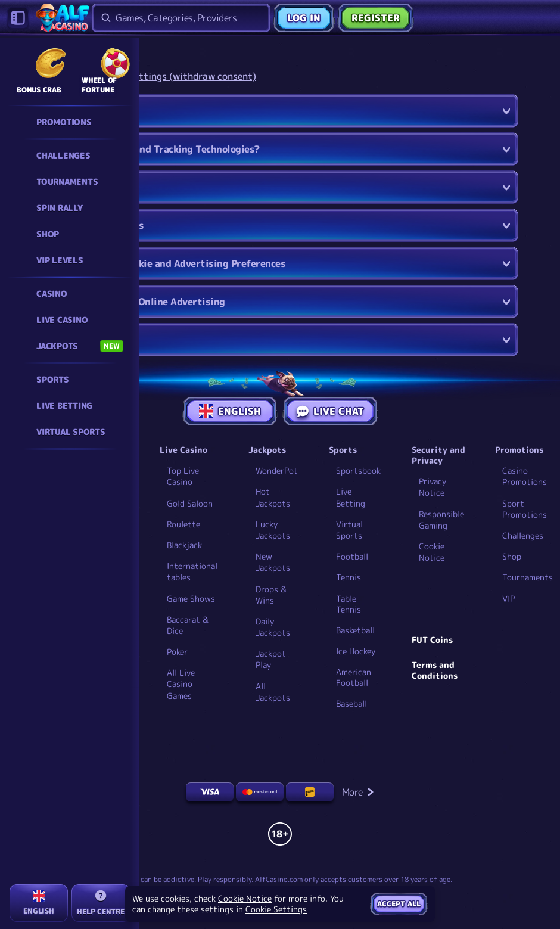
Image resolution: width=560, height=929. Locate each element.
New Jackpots (273, 562)
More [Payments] (358, 792)
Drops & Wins (271, 595)
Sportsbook (358, 470)
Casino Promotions (525, 476)
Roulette (183, 524)
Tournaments (528, 577)
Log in (304, 18)
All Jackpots (273, 692)
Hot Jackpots (273, 497)
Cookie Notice (432, 552)
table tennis (349, 604)
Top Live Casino (183, 476)
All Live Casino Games (181, 684)
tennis (349, 577)
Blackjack (184, 545)
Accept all (399, 904)
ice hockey (356, 651)
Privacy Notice (433, 487)
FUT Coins (432, 640)
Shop (512, 556)
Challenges (523, 535)
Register (376, 18)
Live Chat (330, 411)
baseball (351, 704)
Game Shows (191, 599)
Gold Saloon (190, 503)
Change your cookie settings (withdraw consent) (149, 77)
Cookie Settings (276, 909)
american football (354, 678)
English (230, 411)
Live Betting (351, 497)
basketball (355, 630)
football (352, 557)
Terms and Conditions (435, 670)
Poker (177, 652)
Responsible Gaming (441, 520)
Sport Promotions (525, 509)
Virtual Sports (349, 530)
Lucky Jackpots (273, 530)
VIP (508, 599)
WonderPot (277, 470)
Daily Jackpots (273, 627)
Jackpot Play (271, 659)
